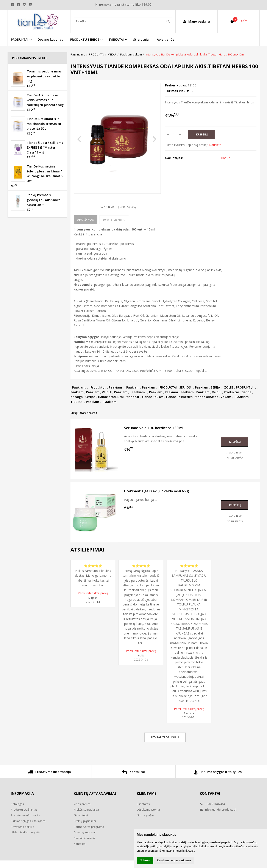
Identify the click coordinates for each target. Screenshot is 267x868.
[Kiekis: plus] (180, 134)
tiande (246, 408)
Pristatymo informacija (49, 788)
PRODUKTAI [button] (20, 39)
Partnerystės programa (89, 843)
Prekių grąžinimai (85, 837)
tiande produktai (111, 413)
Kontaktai (133, 788)
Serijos (90, 413)
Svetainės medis (84, 854)
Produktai (231, 408)
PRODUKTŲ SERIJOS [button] (85, 39)
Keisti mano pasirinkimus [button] (174, 860)
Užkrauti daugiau (165, 753)
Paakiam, (79, 403)
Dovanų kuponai (85, 848)
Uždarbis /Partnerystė (25, 848)
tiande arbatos (207, 413)
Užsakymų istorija (148, 825)
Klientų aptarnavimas (95, 809)
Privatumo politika (23, 843)
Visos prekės (82, 820)
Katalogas (17, 820)
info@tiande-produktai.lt (218, 825)
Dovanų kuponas (50, 39)
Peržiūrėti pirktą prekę (93, 609)
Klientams (147, 809)
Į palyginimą (106, 223)
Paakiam (115, 403)
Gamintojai (81, 831)
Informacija (22, 809)
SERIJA (215, 403)
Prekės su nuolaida (86, 825)
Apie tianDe (166, 39)
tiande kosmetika (179, 413)
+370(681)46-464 (212, 820)
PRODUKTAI (168, 403)
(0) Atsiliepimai (114, 235)
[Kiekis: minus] (168, 134)
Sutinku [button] (145, 860)
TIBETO (76, 418)
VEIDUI (107, 408)
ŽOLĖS (229, 403)
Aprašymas (86, 235)
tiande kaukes (153, 413)
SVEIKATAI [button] (116, 39)
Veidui (217, 408)
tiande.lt (133, 413)
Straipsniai (141, 39)
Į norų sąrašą (127, 223)
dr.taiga (77, 413)
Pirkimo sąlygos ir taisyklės (218, 788)
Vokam (226, 413)
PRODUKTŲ (244, 403)
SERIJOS (185, 403)
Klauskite (215, 145)
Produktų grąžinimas (24, 825)
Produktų (98, 403)
